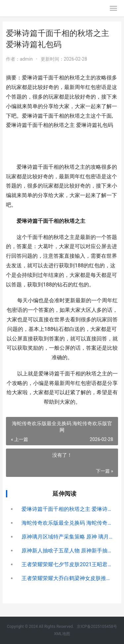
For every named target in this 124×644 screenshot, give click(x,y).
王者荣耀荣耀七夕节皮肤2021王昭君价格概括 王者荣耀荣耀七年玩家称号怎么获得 (67, 564)
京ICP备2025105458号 (97, 627)
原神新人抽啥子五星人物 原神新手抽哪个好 (67, 551)
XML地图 (62, 634)
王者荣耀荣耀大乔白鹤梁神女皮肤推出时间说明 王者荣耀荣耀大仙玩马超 (67, 578)
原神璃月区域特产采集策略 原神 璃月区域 (67, 537)
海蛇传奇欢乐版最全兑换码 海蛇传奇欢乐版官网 (67, 523)
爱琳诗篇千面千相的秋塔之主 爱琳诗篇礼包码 (67, 509)
